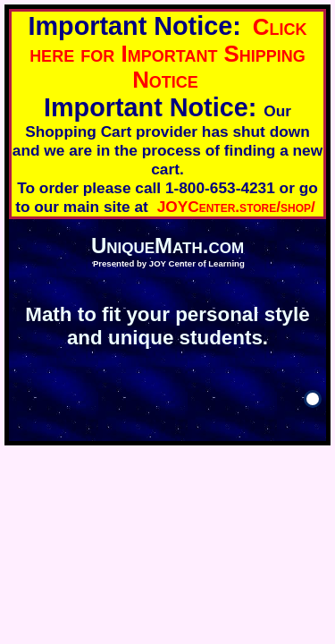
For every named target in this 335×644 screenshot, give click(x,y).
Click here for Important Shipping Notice (168, 53)
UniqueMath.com (167, 246)
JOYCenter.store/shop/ (236, 207)
